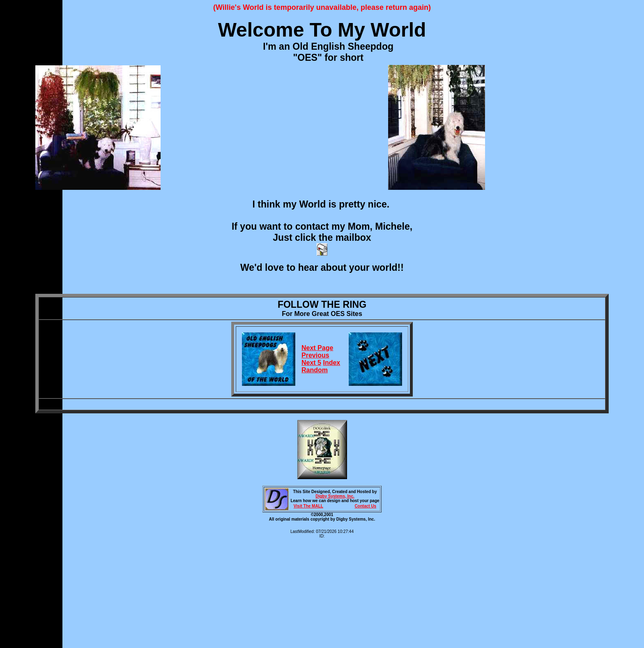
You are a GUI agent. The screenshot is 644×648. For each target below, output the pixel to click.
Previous (315, 355)
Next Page (317, 348)
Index (331, 363)
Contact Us (365, 506)
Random (315, 370)
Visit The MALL (308, 506)
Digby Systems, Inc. (335, 496)
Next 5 (311, 363)
